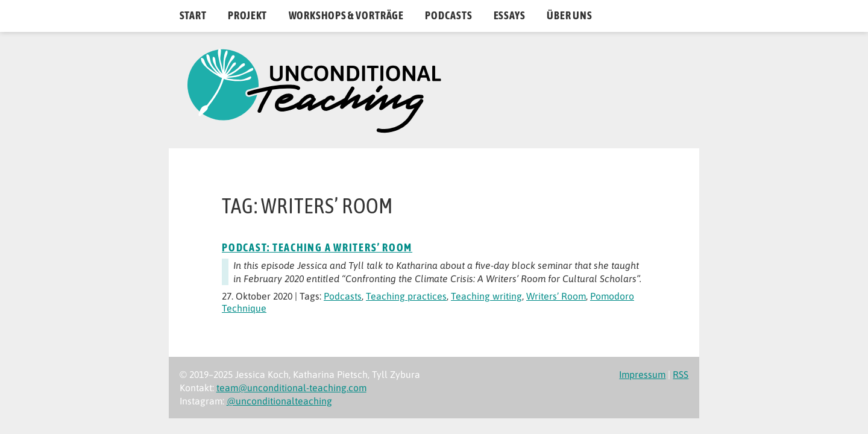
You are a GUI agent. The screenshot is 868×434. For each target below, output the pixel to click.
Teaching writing (486, 296)
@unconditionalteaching (279, 401)
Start (193, 16)
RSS (681, 374)
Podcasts (448, 16)
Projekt (247, 16)
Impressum (642, 374)
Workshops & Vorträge (347, 16)
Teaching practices (406, 296)
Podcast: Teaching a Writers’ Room (317, 248)
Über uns (570, 16)
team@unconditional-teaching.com (291, 388)
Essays (510, 16)
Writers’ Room (556, 296)
